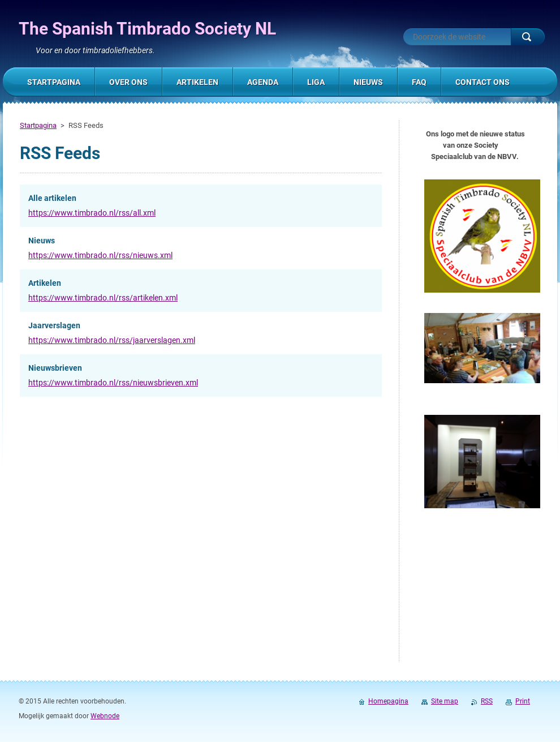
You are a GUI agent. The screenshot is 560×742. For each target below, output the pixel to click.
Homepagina (388, 701)
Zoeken (528, 37)
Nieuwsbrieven (55, 368)
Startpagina (38, 125)
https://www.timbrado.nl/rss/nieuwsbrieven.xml (113, 383)
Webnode (105, 716)
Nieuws (42, 241)
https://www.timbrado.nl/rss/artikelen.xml (103, 298)
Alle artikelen (52, 198)
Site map (445, 701)
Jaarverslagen (54, 325)
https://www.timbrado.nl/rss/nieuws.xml (100, 255)
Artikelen (45, 283)
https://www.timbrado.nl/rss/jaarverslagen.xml (112, 340)
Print (523, 701)
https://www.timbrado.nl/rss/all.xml (92, 213)
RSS (487, 701)
